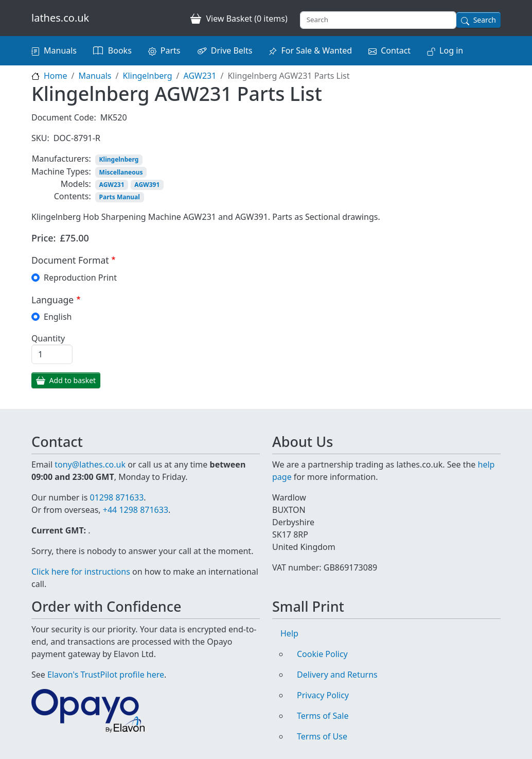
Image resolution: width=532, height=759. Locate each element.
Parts (171, 50)
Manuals (60, 50)
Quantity (48, 338)
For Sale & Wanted (316, 50)
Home (56, 76)
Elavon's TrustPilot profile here (106, 675)
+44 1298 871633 (136, 510)
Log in (451, 50)
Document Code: (64, 117)
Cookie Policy (322, 654)
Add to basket (73, 380)
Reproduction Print (80, 278)
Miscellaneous (121, 172)
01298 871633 (117, 497)
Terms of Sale (323, 716)
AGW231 (200, 76)
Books (120, 50)
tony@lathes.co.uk (90, 464)
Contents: (73, 196)
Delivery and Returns (337, 675)
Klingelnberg (147, 76)
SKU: (40, 138)
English (58, 317)
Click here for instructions (81, 572)
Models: (76, 184)
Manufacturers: (61, 159)
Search (485, 20)
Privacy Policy (323, 695)
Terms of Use (322, 736)
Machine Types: (61, 171)
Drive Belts (232, 50)
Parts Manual (120, 197)
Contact (396, 50)
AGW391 (147, 185)
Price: (44, 238)
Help (289, 633)
